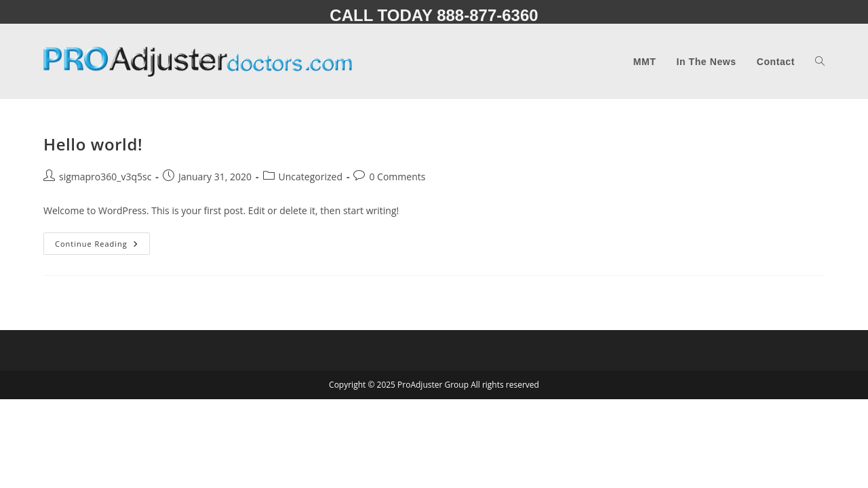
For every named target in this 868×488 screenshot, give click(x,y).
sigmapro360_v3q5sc (105, 177)
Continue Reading (102, 246)
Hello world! (93, 144)
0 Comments (397, 177)
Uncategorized (311, 177)
